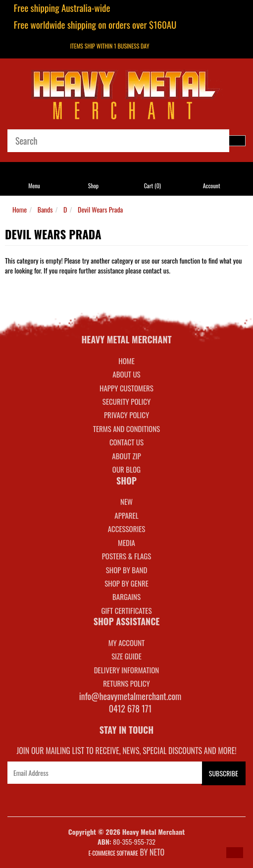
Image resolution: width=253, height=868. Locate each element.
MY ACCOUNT (127, 643)
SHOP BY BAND (127, 570)
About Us (126, 374)
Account (212, 186)
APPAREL (126, 515)
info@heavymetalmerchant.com (130, 696)
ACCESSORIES (127, 529)
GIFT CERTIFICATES (126, 610)
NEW (126, 501)
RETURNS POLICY (126, 683)
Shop (93, 186)
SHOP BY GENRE (126, 583)
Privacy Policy (126, 415)
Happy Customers (126, 388)
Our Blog (126, 469)
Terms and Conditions (126, 429)
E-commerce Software (113, 853)
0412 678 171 (130, 708)
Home (20, 209)
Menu (34, 186)
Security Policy (126, 401)
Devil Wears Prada (100, 209)
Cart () (152, 186)
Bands (45, 209)
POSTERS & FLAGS (127, 556)
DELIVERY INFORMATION (127, 670)
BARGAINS (126, 597)
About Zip (126, 456)
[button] (235, 853)
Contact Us (126, 442)
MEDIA (126, 542)
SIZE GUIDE (126, 656)
